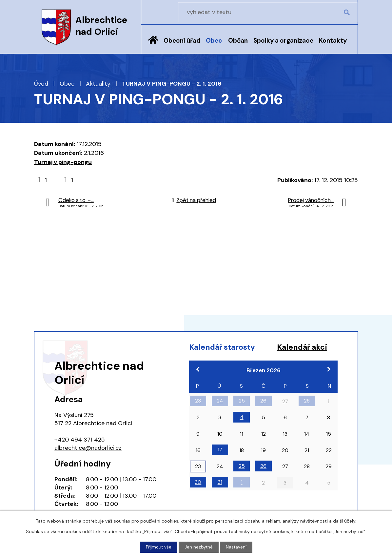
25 (242, 414)
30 (198, 496)
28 (307, 414)
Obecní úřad (182, 41)
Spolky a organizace (283, 41)
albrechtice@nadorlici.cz (88, 448)
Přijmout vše (158, 547)
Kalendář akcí (216, 360)
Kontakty (333, 41)
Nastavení (237, 547)
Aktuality (98, 84)
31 (220, 496)
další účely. (345, 521)
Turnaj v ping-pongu (63, 162)
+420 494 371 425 (80, 440)
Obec (214, 41)
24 (220, 414)
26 (263, 414)
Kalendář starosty (225, 348)
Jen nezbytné (199, 547)
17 (220, 463)
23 (198, 414)
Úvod (153, 45)
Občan (238, 41)
